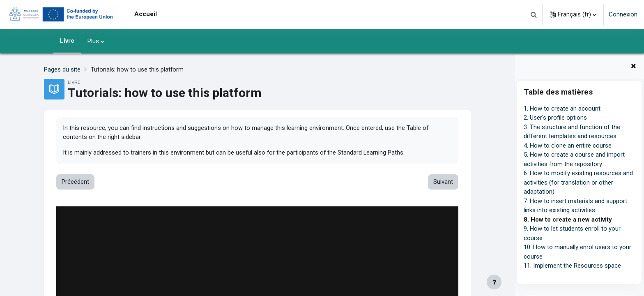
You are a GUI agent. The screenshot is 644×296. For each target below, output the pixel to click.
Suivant (443, 183)
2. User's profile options (555, 118)
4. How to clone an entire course (568, 146)
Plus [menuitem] (93, 41)
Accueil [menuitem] (146, 14)
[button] (534, 14)
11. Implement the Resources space (572, 266)
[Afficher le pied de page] (494, 282)
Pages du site (62, 69)
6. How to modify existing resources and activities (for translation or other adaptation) (578, 182)
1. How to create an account (562, 109)
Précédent (75, 183)
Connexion (623, 14)
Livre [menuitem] (67, 41)
